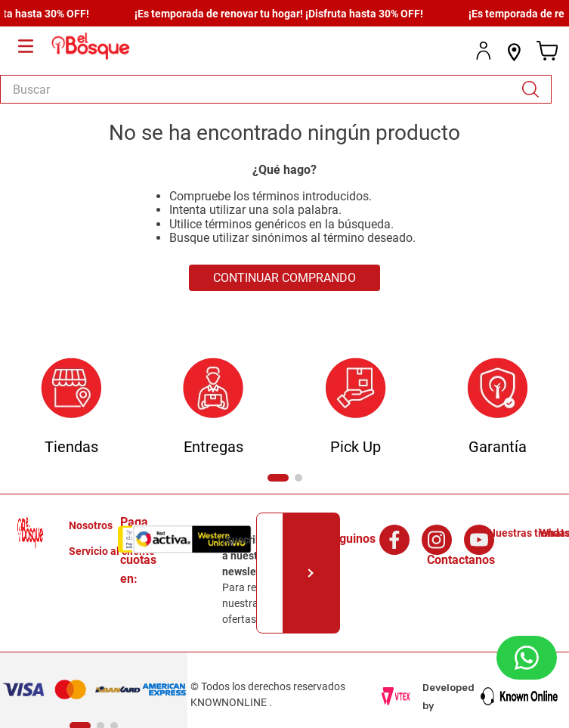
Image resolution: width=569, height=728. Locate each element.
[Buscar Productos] (536, 89)
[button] (278, 478)
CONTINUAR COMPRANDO (284, 278)
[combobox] (276, 89)
